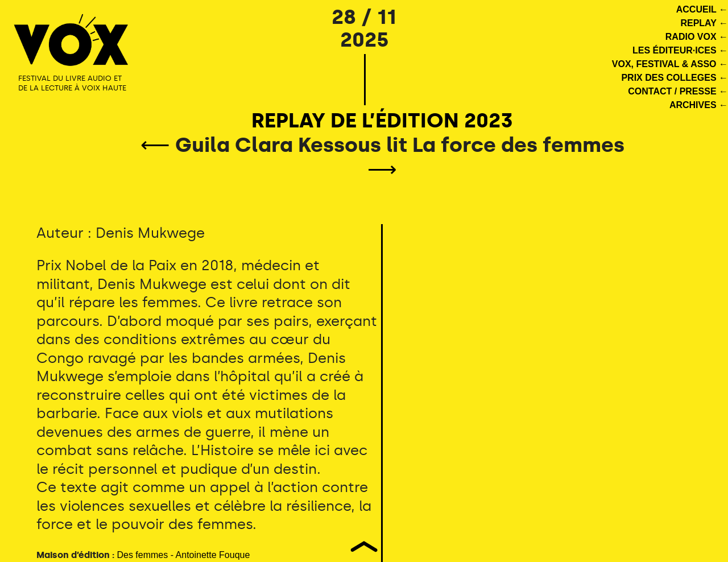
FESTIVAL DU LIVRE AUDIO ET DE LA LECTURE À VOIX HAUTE (72, 83)
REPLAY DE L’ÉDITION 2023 (382, 120)
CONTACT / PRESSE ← (678, 91)
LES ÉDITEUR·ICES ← (680, 50)
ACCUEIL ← (702, 9)
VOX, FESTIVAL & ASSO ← (670, 64)
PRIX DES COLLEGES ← (675, 78)
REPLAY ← (704, 23)
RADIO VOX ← (697, 37)
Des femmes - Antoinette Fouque (183, 555)
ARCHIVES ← (699, 105)
